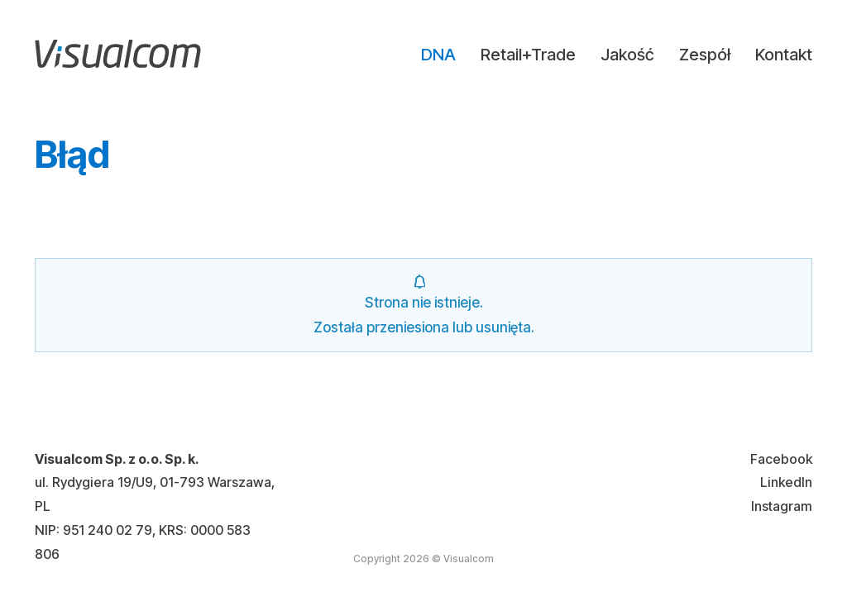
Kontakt (784, 55)
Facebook (781, 459)
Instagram (782, 506)
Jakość (627, 55)
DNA (438, 55)
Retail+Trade (528, 55)
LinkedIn (786, 482)
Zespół (705, 55)
